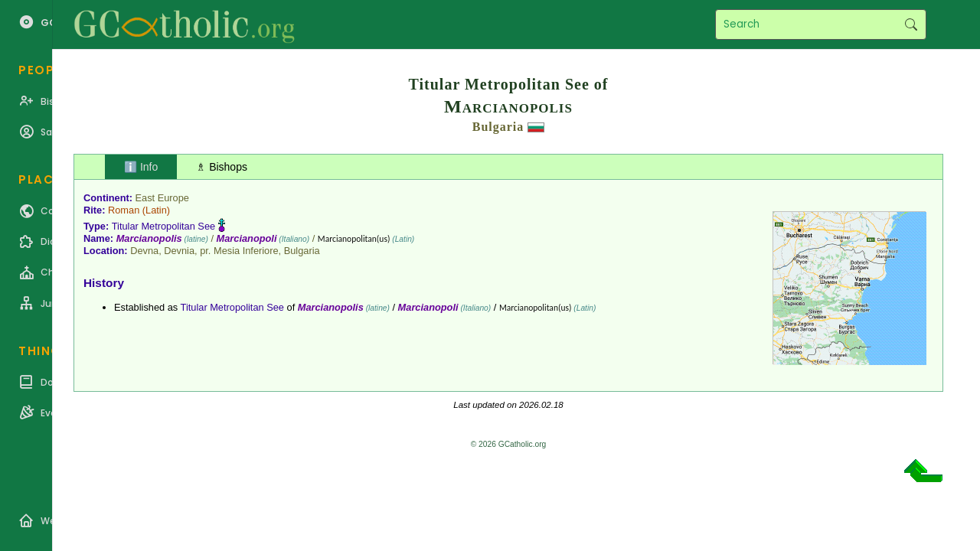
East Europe (162, 198)
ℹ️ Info (141, 167)
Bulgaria (498, 127)
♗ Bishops (222, 167)
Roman (124, 210)
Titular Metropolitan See (163, 226)
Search (911, 24)
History (104, 283)
